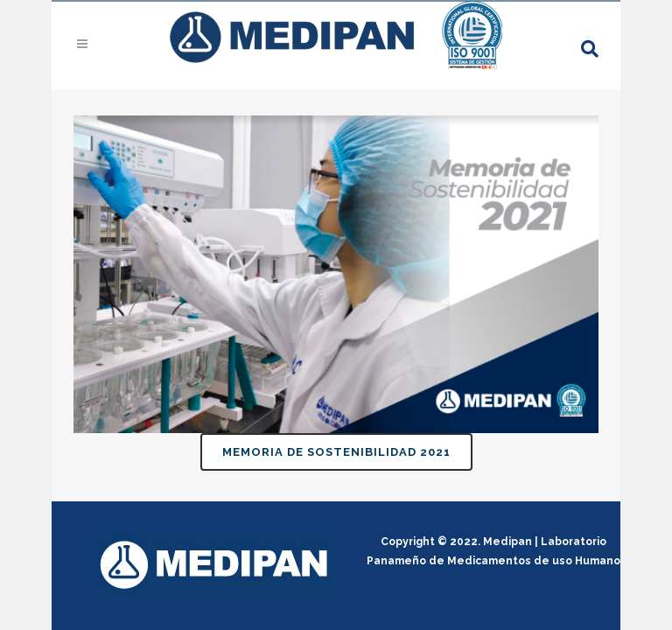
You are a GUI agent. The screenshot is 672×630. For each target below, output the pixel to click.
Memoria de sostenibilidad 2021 (336, 452)
